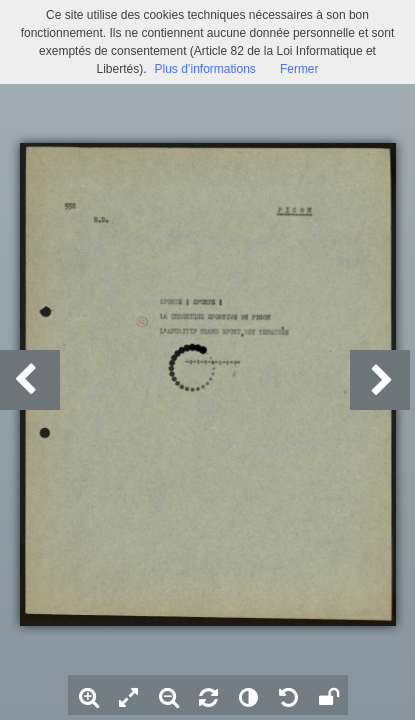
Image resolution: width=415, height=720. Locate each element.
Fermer (299, 69)
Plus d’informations (204, 69)
